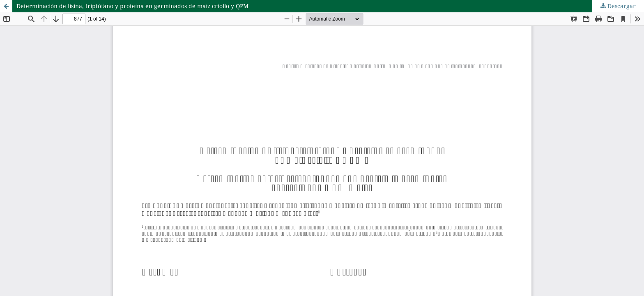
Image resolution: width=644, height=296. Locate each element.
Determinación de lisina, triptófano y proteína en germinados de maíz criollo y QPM (132, 6)
